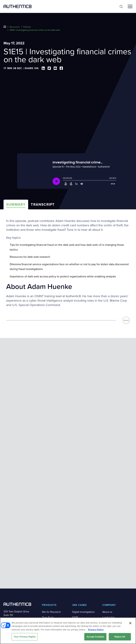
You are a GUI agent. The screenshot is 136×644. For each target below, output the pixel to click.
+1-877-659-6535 (13, 557)
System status (110, 603)
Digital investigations (83, 544)
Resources (15, 27)
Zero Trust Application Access (52, 552)
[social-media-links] (5, 586)
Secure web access (83, 555)
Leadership (108, 550)
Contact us (108, 577)
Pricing (76, 614)
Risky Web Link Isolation (50, 561)
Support (107, 597)
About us (107, 544)
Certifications (109, 572)
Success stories (51, 614)
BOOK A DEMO (17, 564)
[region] (68, 631)
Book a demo (80, 597)
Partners (107, 555)
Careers (107, 566)
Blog (44, 608)
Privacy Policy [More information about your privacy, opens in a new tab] (96, 630)
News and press (111, 561)
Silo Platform (49, 574)
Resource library (51, 597)
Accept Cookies (95, 637)
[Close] (130, 623)
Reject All (120, 637)
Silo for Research (51, 544)
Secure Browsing (51, 568)
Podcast (27, 27)
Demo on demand (82, 608)
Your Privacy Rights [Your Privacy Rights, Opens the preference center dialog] (25, 637)
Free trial (77, 603)
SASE (75, 550)
